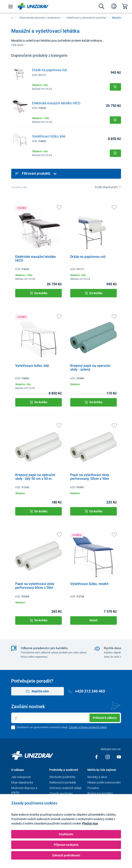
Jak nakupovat (21, 777)
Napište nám (38, 691)
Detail (93, 620)
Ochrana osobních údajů (65, 788)
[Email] (66, 718)
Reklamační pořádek (63, 782)
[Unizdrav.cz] (33, 6)
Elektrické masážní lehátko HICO (56, 103)
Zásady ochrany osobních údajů (88, 727)
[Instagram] (108, 757)
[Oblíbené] (59, 207)
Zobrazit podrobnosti (66, 855)
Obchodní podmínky (62, 777)
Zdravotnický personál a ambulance (40, 18)
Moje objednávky (22, 782)
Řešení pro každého (100, 793)
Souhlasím (66, 834)
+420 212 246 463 (87, 691)
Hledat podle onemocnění (104, 782)
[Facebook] (97, 757)
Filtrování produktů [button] (36, 173)
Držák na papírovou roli (49, 70)
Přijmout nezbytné (66, 845)
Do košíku (39, 293)
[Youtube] (119, 757)
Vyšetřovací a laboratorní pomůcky (86, 18)
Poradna (93, 788)
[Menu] (11, 6)
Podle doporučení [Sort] (107, 187)
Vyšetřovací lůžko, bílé (49, 136)
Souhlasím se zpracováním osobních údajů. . (62, 727)
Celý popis (19, 45)
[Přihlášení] (114, 6)
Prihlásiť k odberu (105, 718)
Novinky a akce (97, 777)
